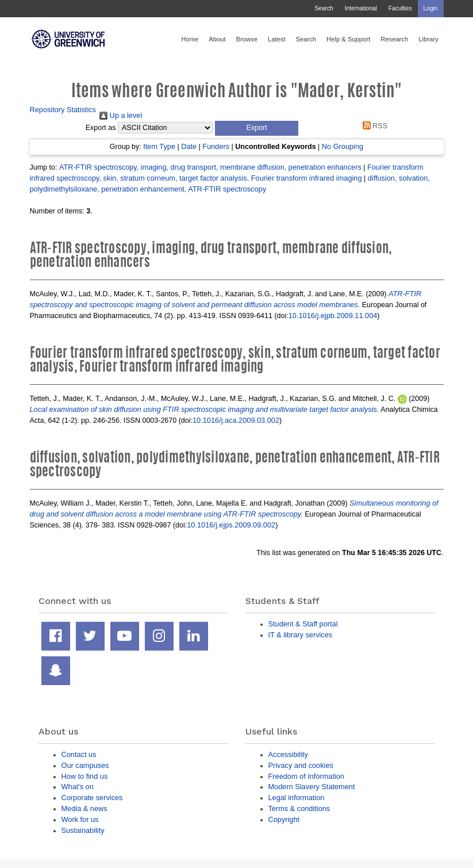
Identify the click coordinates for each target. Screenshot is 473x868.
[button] (257, 128)
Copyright (284, 819)
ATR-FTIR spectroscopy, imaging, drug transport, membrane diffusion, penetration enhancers (210, 167)
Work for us (80, 819)
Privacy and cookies (301, 765)
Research (394, 39)
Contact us (79, 754)
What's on (78, 787)
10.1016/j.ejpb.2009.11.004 (333, 316)
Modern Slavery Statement (312, 787)
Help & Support (348, 39)
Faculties (400, 8)
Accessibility (288, 754)
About (217, 39)
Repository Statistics (63, 110)
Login (431, 8)
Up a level (121, 115)
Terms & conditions (299, 808)
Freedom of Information (307, 776)
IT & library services (301, 635)
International (361, 8)
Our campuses (85, 765)
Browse (247, 39)
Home (190, 39)
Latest (277, 39)
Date (189, 146)
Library (428, 39)
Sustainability (83, 830)
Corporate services (92, 798)
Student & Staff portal (303, 624)
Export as (101, 128)
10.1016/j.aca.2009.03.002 (236, 420)
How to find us (85, 776)
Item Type (159, 146)
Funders (216, 146)
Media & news (84, 808)
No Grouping (343, 146)
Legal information (297, 798)
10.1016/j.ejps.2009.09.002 (231, 525)
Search (324, 8)
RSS (373, 126)
